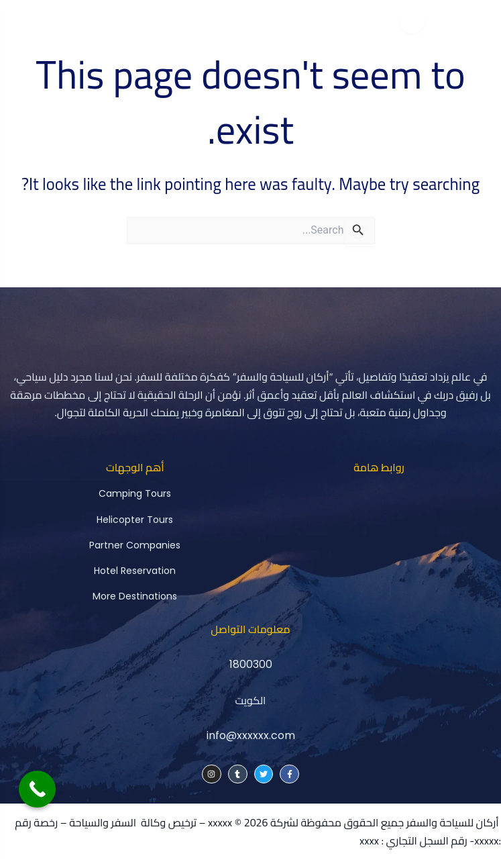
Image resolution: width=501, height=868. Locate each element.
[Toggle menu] (412, 20)
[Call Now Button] (37, 789)
